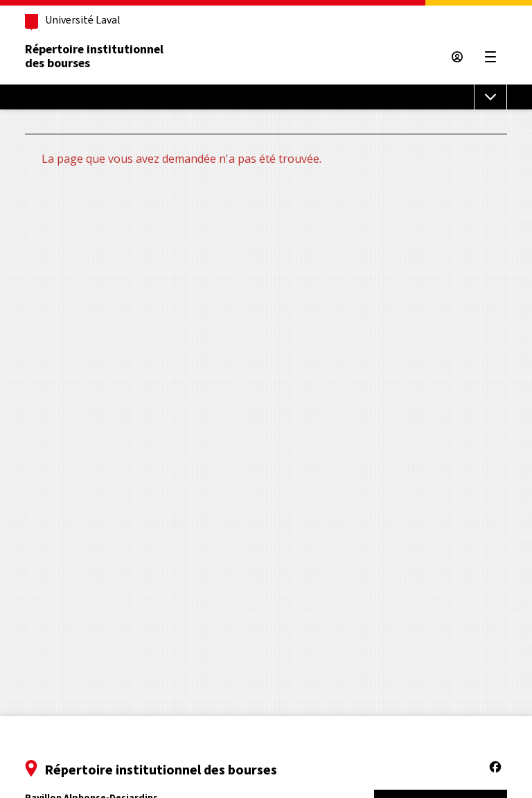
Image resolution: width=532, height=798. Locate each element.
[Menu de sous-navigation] (490, 97)
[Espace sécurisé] (457, 57)
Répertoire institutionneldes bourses (94, 56)
